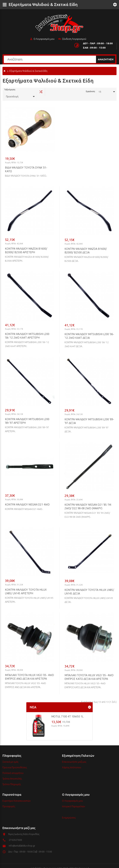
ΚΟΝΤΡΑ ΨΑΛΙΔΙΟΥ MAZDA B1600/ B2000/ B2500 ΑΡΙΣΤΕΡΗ (26, 246)
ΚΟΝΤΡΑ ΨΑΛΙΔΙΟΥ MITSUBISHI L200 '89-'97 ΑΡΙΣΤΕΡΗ (27, 416)
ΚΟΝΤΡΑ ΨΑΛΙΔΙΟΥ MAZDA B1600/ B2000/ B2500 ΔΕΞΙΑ (86, 246)
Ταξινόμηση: (10, 91)
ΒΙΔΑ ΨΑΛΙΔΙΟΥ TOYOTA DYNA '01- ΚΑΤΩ (26, 165)
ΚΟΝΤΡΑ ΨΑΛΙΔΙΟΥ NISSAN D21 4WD (27, 500)
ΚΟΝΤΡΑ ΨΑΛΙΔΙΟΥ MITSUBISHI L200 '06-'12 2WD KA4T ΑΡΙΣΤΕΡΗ (27, 331)
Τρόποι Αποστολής (12, 774)
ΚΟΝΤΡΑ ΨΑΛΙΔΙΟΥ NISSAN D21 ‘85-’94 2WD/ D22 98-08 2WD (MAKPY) (88, 502)
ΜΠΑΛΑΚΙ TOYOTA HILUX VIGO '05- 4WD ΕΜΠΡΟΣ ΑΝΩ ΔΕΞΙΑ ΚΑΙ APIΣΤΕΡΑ (29, 672)
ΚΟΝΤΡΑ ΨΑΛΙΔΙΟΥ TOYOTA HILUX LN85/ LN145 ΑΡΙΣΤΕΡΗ (26, 587)
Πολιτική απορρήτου (13, 768)
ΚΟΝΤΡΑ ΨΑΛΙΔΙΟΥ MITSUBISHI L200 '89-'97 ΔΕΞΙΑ (89, 416)
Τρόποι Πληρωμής (12, 780)
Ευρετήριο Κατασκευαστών (17, 796)
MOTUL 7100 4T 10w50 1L (67, 712)
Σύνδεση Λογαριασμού (72, 39)
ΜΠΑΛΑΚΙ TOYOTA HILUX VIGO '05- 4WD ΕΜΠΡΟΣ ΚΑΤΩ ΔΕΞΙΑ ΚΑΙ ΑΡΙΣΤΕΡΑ (89, 672)
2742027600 (15, 835)
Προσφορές (9, 802)
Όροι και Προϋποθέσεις (15, 763)
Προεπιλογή (25, 92)
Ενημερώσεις (69, 813)
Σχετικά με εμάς (10, 757)
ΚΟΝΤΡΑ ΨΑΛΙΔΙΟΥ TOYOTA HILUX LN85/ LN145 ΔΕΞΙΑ (89, 587)
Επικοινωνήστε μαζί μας (74, 757)
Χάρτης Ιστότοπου (72, 763)
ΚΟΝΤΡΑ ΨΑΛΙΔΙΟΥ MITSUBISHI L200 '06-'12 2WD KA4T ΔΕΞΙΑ (89, 331)
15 (100, 92)
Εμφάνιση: (91, 91)
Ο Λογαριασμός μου (42, 39)
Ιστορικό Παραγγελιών (74, 802)
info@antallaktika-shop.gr (22, 841)
